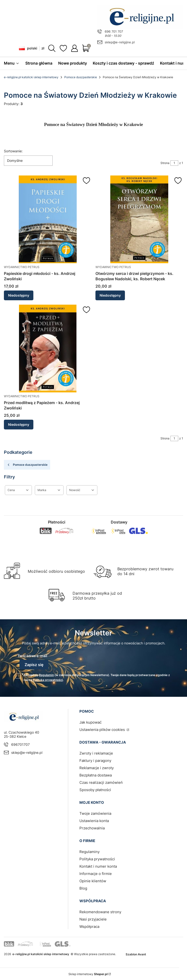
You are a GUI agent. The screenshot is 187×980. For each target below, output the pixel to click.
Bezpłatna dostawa (96, 775)
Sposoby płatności (95, 789)
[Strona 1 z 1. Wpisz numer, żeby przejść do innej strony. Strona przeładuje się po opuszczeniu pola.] (174, 163)
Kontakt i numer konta (98, 866)
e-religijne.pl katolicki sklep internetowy (31, 77)
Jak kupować (90, 722)
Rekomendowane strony (100, 911)
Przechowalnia (92, 828)
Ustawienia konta (94, 820)
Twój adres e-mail (32, 656)
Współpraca (89, 926)
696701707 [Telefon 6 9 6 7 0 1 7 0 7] (20, 744)
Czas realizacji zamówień (101, 782)
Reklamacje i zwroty (97, 767)
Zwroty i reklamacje (96, 753)
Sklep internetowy (88, 974)
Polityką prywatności (48, 679)
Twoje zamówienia (95, 813)
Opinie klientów (93, 880)
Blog (83, 888)
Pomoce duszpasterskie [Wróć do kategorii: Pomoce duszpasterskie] (27, 465)
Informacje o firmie (96, 873)
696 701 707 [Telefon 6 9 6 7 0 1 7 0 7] (114, 31)
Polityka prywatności (97, 859)
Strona (165, 163)
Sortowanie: (13, 151)
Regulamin (46, 674)
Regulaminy (89, 851)
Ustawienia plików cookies (103, 729)
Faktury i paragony (95, 760)
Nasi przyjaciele (93, 919)
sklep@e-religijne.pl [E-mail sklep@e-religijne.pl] (120, 42)
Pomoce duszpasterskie (81, 77)
